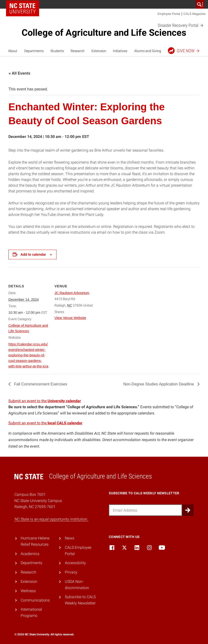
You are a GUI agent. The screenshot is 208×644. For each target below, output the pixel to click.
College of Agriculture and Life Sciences (104, 33)
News (70, 538)
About (13, 51)
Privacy (71, 572)
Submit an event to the (45, 401)
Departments (34, 51)
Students (57, 51)
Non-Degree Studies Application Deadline (159, 384)
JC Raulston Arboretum (72, 293)
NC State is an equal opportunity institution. (51, 519)
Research (78, 51)
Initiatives (120, 51)
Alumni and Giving (148, 51)
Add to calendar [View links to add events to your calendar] (33, 254)
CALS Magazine (195, 14)
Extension (99, 51)
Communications (35, 600)
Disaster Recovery (181, 26)
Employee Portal (169, 14)
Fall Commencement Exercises (40, 384)
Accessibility (75, 563)
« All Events (19, 73)
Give (184, 51)
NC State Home (23, 8)
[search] (200, 4)
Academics (30, 554)
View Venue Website (70, 318)
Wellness (28, 591)
